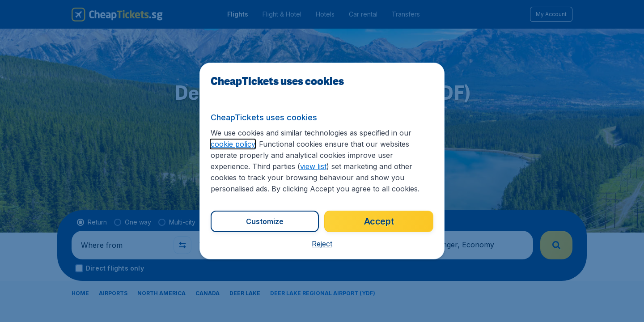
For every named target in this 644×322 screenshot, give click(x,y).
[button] (322, 244)
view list (313, 166)
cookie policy (233, 144)
